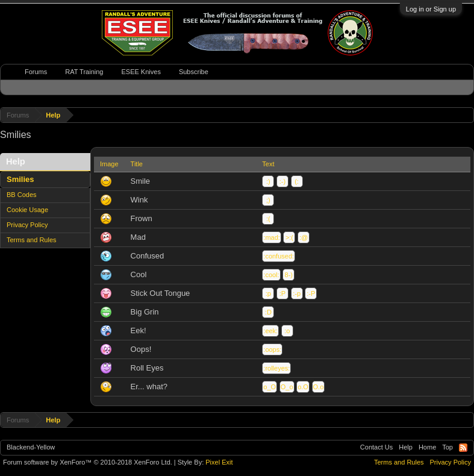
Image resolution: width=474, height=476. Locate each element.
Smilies (20, 179)
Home (427, 447)
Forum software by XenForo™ (88, 462)
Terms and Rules (32, 240)
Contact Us (376, 447)
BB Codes (22, 195)
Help (406, 447)
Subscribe (194, 72)
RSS (463, 448)
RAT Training (84, 72)
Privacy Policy (27, 225)
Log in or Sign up (431, 9)
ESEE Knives (141, 72)
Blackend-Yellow (31, 447)
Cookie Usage (27, 210)
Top (447, 447)
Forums (36, 72)
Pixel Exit (219, 462)
